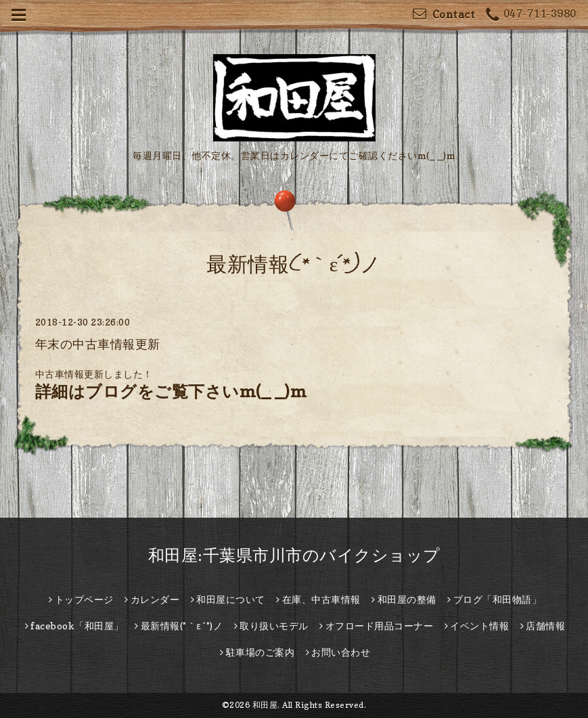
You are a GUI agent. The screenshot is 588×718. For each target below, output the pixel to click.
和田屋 (265, 705)
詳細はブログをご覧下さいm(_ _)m (171, 391)
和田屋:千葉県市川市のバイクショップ (294, 555)
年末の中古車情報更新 (98, 344)
